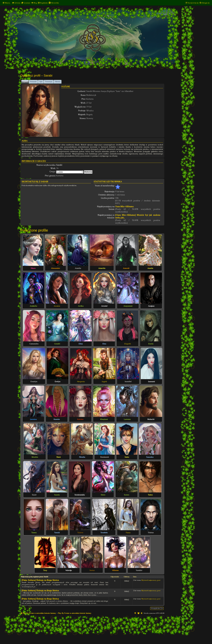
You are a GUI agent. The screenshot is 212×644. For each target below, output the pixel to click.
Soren (127, 495)
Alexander (55, 268)
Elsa (104, 344)
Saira (127, 457)
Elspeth (128, 344)
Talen (150, 495)
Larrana (127, 419)
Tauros (80, 533)
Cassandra (34, 344)
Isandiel (128, 382)
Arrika (81, 306)
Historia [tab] (58, 82)
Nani (59, 457)
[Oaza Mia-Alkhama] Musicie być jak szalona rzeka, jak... (138, 216)
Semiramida (80, 495)
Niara (33, 268)
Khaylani (104, 419)
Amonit (126, 268)
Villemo (115, 570)
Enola (151, 344)
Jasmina (33, 419)
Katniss (80, 419)
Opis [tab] (41, 82)
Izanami (151, 382)
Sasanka (150, 457)
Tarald (57, 533)
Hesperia (81, 382)
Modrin (35, 457)
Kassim (57, 419)
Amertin (102, 268)
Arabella (33, 306)
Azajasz (151, 306)
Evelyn (58, 382)
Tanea (34, 533)
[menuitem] (16, 3)
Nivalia (82, 457)
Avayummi (128, 306)
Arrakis (57, 306)
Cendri (57, 344)
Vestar (92, 570)
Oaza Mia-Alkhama (124, 207)
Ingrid (104, 382)
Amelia (78, 268)
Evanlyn (34, 382)
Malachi (151, 419)
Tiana (128, 533)
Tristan (151, 533)
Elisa (81, 344)
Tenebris (104, 533)
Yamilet (139, 570)
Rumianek (105, 457)
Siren (103, 495)
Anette (150, 268)
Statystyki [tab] (33, 82)
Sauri (34, 495)
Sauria (57, 495)
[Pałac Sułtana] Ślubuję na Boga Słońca (40, 580)
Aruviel (104, 306)
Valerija (69, 570)
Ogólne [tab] (25, 82)
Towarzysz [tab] (49, 82)
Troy (45, 570)
